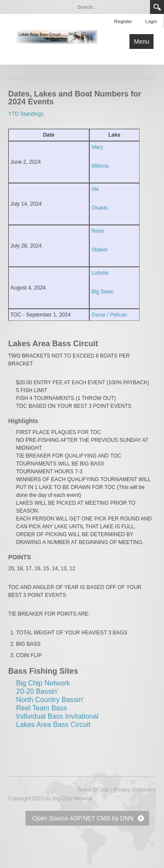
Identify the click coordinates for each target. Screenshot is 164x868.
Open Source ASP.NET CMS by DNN (83, 818)
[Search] (111, 7)
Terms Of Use (93, 790)
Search (157, 7)
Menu (141, 41)
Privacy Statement (134, 790)
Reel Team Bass (42, 708)
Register (123, 21)
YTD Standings (26, 114)
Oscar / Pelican (109, 315)
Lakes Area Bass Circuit (53, 725)
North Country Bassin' (50, 700)
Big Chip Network (43, 683)
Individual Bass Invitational (58, 716)
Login (151, 21)
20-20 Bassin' (37, 691)
